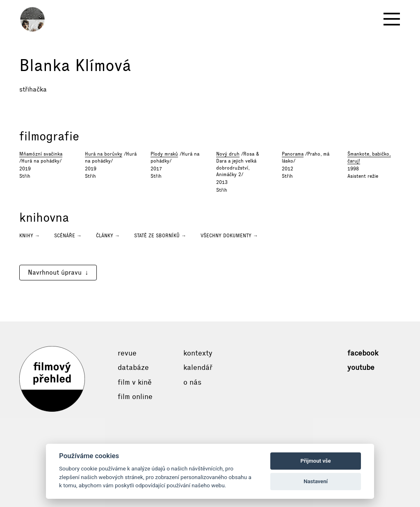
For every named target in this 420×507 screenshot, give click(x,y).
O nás (192, 382)
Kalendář (198, 367)
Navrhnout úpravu (55, 272)
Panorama (293, 154)
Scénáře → (68, 236)
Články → (108, 236)
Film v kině (135, 382)
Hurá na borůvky (104, 154)
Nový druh (228, 154)
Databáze (133, 367)
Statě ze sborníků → (160, 236)
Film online (135, 397)
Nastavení (316, 481)
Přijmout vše (316, 461)
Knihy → (30, 236)
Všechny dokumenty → (229, 236)
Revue (127, 353)
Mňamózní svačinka (41, 154)
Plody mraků (164, 154)
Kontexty (198, 353)
